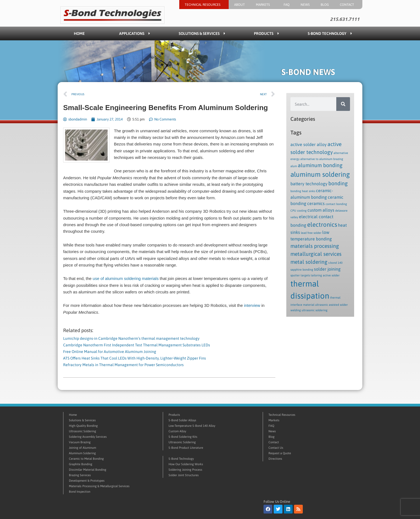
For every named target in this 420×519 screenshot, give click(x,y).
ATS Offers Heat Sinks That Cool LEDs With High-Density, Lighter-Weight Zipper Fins (135, 358)
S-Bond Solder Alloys (182, 420)
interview (252, 305)
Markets (264, 5)
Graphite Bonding (81, 464)
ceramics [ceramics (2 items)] (316, 203)
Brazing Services (80, 475)
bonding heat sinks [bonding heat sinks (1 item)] (303, 191)
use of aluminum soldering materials (126, 278)
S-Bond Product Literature (186, 448)
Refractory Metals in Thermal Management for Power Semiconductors (123, 365)
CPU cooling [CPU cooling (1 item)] (299, 211)
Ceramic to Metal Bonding (86, 459)
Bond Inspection (80, 492)
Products (266, 33)
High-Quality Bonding (83, 426)
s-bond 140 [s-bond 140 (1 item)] (335, 263)
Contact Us (276, 448)
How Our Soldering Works (186, 464)
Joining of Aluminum (82, 448)
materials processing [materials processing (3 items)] (315, 246)
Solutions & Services (202, 33)
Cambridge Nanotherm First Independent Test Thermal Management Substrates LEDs (137, 345)
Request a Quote (280, 453)
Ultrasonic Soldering (82, 431)
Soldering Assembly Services (88, 437)
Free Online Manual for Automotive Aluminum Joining (110, 352)
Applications (135, 33)
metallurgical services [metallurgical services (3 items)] (316, 254)
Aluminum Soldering (82, 453)
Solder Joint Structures (184, 475)
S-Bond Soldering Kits (183, 437)
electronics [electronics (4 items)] (322, 225)
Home (79, 33)
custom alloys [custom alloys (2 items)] (321, 210)
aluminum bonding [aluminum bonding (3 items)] (320, 165)
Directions (275, 459)
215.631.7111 (345, 19)
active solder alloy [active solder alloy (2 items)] (309, 144)
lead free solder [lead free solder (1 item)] (311, 233)
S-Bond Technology (330, 33)
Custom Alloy (177, 431)
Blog (325, 5)
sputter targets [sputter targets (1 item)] (300, 275)
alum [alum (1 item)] (294, 166)
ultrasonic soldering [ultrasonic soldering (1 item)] (315, 310)
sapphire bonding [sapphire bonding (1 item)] (302, 270)
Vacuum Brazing (80, 442)
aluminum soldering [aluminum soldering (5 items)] (320, 174)
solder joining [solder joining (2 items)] (327, 269)
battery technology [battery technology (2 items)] (309, 184)
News (305, 5)
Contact (348, 5)
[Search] (343, 104)
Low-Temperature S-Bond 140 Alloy (192, 426)
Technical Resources (204, 5)
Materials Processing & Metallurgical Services (99, 486)
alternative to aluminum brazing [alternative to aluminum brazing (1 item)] (322, 159)
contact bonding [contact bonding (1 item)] (336, 204)
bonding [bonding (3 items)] (338, 183)
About (240, 5)
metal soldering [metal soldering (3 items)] (309, 262)
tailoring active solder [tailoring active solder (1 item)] (325, 275)
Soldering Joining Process (185, 470)
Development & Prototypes (87, 481)
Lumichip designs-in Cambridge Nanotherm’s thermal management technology (131, 338)
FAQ (287, 5)
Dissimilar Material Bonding (88, 470)
